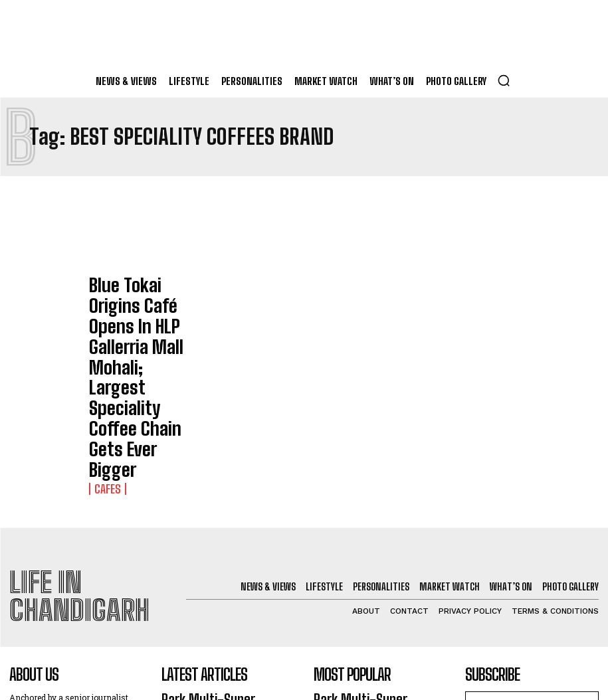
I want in (532, 548)
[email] (532, 517)
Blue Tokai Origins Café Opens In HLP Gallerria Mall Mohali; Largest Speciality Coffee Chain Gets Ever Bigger (139, 304)
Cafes (104, 341)
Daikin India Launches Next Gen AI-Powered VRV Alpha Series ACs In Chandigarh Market (226, 626)
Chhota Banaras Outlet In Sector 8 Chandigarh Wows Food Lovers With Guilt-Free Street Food (221, 575)
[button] (504, 80)
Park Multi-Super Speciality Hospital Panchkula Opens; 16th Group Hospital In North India (227, 524)
